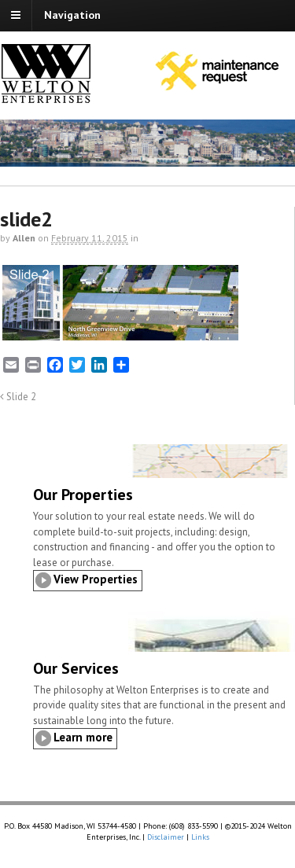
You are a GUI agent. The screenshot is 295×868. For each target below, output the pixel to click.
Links (200, 837)
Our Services (76, 668)
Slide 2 (18, 396)
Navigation (72, 15)
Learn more (83, 737)
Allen (24, 238)
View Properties (96, 579)
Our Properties (83, 495)
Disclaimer (166, 837)
